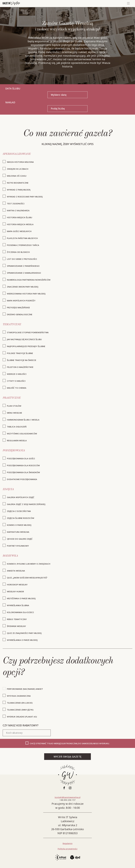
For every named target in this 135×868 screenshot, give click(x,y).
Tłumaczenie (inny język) (20, 710)
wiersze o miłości (17, 374)
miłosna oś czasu (17, 176)
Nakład (10, 102)
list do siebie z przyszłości (22, 259)
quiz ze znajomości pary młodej (24, 633)
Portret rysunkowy (18, 546)
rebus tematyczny (17, 619)
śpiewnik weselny (16, 626)
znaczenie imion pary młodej (23, 287)
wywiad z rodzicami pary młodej (25, 197)
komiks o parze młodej (19, 525)
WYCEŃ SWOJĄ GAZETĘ (67, 757)
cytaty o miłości (16, 381)
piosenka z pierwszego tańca (23, 245)
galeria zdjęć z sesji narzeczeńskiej (26, 504)
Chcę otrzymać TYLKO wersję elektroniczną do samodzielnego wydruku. (70, 743)
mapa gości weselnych (19, 231)
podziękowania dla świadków (23, 472)
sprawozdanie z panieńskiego (23, 266)
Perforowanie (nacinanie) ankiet (25, 689)
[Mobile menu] (128, 4)
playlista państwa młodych (22, 238)
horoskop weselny (17, 585)
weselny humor (15, 591)
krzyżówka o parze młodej (21, 598)
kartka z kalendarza (18, 210)
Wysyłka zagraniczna (19, 696)
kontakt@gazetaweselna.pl (68, 797)
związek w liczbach (18, 169)
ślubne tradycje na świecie (22, 360)
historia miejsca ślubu (20, 217)
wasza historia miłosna (20, 162)
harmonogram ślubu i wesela (23, 420)
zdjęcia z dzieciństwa (19, 511)
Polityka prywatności (67, 849)
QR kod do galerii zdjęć (20, 539)
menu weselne (14, 413)
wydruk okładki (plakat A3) (22, 717)
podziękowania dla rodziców (23, 465)
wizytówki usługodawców (22, 434)
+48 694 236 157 (67, 800)
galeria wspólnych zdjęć (21, 497)
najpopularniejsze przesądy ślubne (26, 346)
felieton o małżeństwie (20, 367)
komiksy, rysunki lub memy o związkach (29, 564)
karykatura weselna (18, 532)
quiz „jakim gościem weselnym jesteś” (27, 578)
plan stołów (14, 406)
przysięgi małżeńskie (18, 307)
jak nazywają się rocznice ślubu (24, 339)
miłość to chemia (17, 388)
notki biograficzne (18, 183)
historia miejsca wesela (20, 224)
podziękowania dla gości (21, 458)
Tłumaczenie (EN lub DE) (20, 703)
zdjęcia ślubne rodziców (21, 518)
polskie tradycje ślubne (20, 353)
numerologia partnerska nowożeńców (29, 280)
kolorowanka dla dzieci (20, 612)
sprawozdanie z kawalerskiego (24, 273)
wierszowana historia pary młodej (26, 294)
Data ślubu (13, 88)
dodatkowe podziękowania (22, 479)
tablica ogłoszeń (17, 427)
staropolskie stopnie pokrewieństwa (28, 332)
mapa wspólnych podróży (21, 301)
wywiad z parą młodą (19, 190)
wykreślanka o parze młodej (22, 640)
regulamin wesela (17, 440)
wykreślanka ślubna (18, 605)
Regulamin (67, 843)
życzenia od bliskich (18, 252)
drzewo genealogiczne (20, 314)
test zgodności (16, 204)
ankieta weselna (16, 571)
